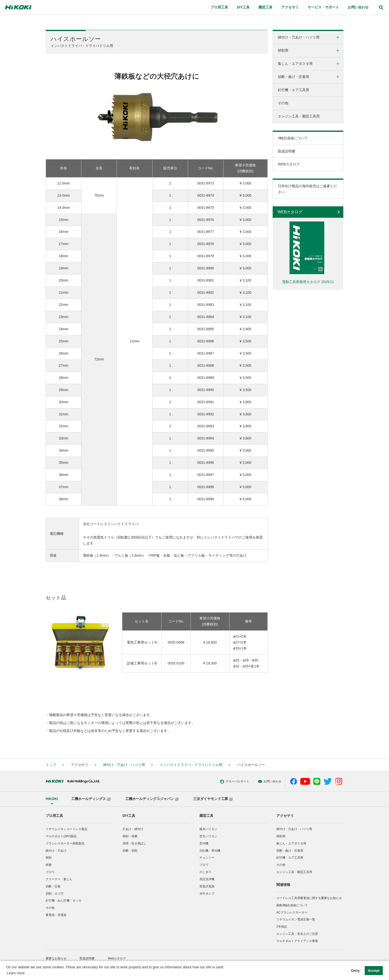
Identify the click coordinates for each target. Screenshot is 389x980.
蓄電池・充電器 (56, 915)
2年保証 (282, 927)
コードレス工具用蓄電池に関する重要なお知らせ (309, 898)
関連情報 (283, 885)
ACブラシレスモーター (292, 912)
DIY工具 (129, 816)
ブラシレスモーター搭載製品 (65, 843)
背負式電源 (207, 886)
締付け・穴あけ (56, 851)
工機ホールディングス (91, 799)
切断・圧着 (53, 886)
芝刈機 (204, 843)
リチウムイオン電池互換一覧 (296, 919)
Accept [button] (374, 971)
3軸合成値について (293, 138)
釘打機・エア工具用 (293, 90)
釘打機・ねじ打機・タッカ (64, 901)
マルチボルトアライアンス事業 (297, 941)
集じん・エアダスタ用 (295, 64)
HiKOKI (52, 799)
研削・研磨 (130, 836)
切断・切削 (130, 851)
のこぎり (205, 872)
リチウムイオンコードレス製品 (66, 829)
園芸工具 (206, 816)
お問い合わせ (243, 782)
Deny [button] (355, 971)
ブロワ (50, 872)
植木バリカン (208, 829)
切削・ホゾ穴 (55, 894)
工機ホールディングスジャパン (152, 799)
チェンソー (207, 858)
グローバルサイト (209, 782)
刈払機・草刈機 (210, 851)
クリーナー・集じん (59, 879)
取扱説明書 (287, 151)
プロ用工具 (54, 816)
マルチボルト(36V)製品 (61, 836)
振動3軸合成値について (292, 905)
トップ (51, 765)
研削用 (283, 50)
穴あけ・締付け (133, 829)
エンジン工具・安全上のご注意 (297, 934)
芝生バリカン (208, 836)
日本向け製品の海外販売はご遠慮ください (307, 189)
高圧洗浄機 (207, 879)
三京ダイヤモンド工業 (213, 799)
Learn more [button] (16, 973)
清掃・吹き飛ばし (134, 843)
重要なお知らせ (56, 958)
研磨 (49, 865)
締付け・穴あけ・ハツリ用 (299, 37)
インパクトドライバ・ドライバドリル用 (191, 765)
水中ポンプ (207, 894)
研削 (49, 858)
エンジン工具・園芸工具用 (299, 116)
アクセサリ (80, 765)
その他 (283, 103)
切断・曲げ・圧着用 (293, 77)
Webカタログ (117, 958)
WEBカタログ (289, 164)
